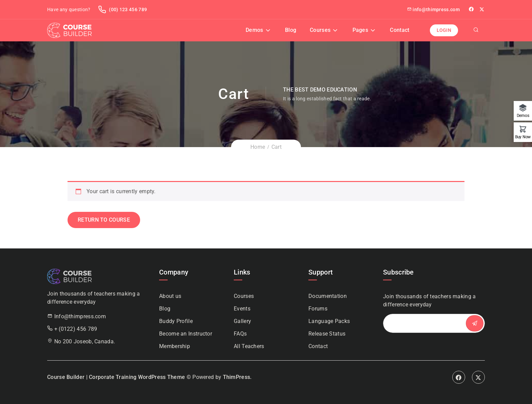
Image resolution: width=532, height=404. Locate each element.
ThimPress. (237, 377)
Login (444, 30)
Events (242, 309)
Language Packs (329, 321)
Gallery (242, 321)
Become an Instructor (186, 334)
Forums (318, 309)
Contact (400, 30)
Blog (291, 30)
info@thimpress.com (433, 9)
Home (258, 147)
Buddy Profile (176, 321)
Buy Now (523, 137)
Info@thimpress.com (80, 316)
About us (170, 296)
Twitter (482, 9)
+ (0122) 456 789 (76, 329)
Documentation (328, 296)
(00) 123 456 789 (122, 9)
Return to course (104, 220)
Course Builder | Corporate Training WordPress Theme (116, 377)
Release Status (327, 334)
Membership (175, 346)
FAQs (240, 334)
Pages (360, 30)
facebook (472, 9)
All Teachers (249, 346)
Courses (320, 30)
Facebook (459, 377)
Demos (254, 30)
